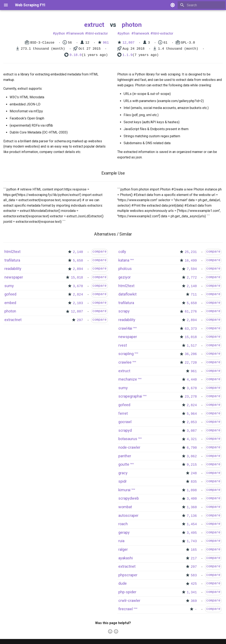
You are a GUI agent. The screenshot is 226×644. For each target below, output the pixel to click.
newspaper (14, 277)
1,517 (192, 346)
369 (194, 601)
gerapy (124, 532)
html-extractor (98, 33)
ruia (121, 541)
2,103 (78, 303)
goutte (124, 464)
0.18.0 (76, 55)
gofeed (10, 294)
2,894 (78, 269)
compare (99, 252)
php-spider (127, 592)
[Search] (201, 5)
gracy (123, 473)
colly (122, 252)
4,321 (192, 439)
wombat (125, 507)
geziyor (125, 277)
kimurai (124, 490)
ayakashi (126, 558)
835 (194, 482)
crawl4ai (125, 328)
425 (194, 584)
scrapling (126, 354)
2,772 (192, 278)
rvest (123, 345)
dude (123, 583)
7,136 (192, 516)
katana (124, 260)
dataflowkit (127, 294)
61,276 (191, 312)
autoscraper (128, 515)
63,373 (191, 329)
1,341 (192, 592)
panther (125, 456)
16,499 (191, 261)
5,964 (192, 414)
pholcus (125, 269)
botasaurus (128, 439)
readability (13, 269)
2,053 (192, 422)
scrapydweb (129, 498)
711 (194, 295)
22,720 (191, 363)
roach (123, 524)
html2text (12, 252)
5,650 (78, 261)
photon (132, 25)
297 (80, 320)
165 (194, 550)
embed (10, 303)
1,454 (192, 524)
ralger (123, 549)
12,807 (129, 43)
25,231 (191, 252)
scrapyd (125, 430)
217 (194, 558)
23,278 (191, 397)
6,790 (192, 448)
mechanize (128, 379)
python (60, 33)
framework (76, 33)
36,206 (191, 354)
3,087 (192, 431)
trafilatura (12, 260)
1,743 (192, 541)
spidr (123, 481)
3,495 (192, 533)
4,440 (192, 380)
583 (194, 575)
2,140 (78, 252)
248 (194, 473)
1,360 (192, 507)
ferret (123, 413)
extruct (94, 25)
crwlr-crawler (129, 601)
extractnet (13, 320)
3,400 (192, 499)
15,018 (77, 278)
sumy (9, 286)
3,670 (78, 286)
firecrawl (126, 609)
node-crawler (129, 447)
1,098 (192, 490)
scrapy (124, 311)
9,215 (192, 465)
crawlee (125, 362)
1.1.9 (128, 55)
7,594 (192, 269)
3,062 (192, 456)
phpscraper (128, 575)
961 (106, 43)
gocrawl (125, 422)
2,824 (78, 295)
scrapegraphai (130, 396)
